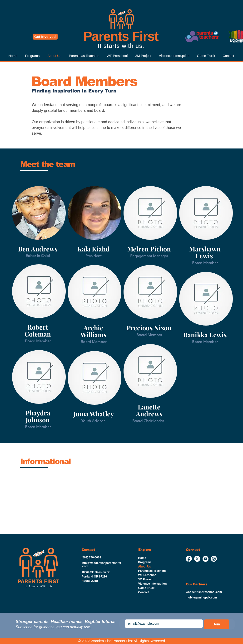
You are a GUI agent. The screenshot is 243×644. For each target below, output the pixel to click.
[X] (197, 559)
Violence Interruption (153, 584)
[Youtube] (206, 559)
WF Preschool (148, 575)
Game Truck (146, 588)
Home (142, 558)
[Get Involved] (45, 37)
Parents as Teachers (152, 571)
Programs (145, 562)
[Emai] (162, 624)
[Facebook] (189, 559)
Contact (144, 592)
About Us (145, 567)
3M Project (146, 579)
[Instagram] (214, 559)
